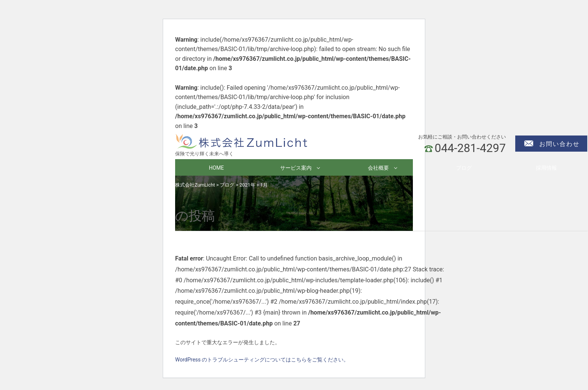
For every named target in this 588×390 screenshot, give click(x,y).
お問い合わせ (559, 144)
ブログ (464, 168)
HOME (216, 168)
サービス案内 (296, 168)
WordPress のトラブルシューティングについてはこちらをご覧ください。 (262, 360)
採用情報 (546, 168)
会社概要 (378, 168)
